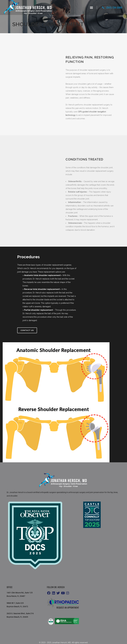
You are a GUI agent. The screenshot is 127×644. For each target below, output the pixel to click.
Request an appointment (68, 608)
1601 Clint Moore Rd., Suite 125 (20, 593)
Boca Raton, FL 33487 (16, 596)
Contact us (27, 330)
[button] (91, 7)
